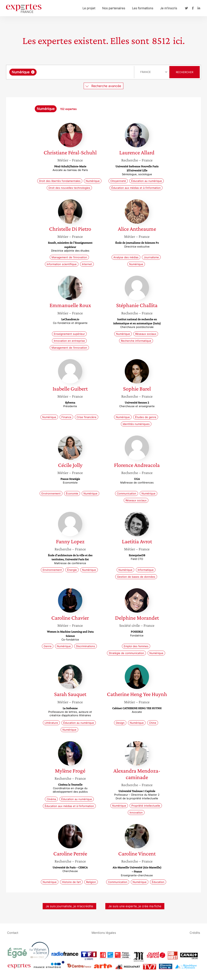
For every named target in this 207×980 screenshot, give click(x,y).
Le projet (89, 8)
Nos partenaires (114, 8)
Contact (13, 932)
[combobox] (71, 72)
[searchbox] (79, 72)
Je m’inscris (169, 8)
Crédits (195, 932)
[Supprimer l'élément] (33, 72)
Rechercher (185, 72)
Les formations (143, 8)
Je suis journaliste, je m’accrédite (69, 906)
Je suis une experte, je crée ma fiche (135, 906)
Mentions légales (104, 932)
